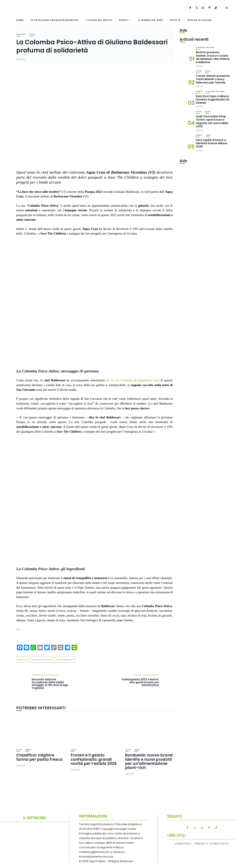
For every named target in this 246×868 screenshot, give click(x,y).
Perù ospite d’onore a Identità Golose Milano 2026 (211, 143)
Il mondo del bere (151, 20)
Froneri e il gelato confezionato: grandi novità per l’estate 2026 (94, 759)
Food (32, 34)
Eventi (123, 20)
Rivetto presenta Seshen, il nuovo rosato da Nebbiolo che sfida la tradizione (213, 57)
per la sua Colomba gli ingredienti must (133, 380)
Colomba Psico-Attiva (42, 659)
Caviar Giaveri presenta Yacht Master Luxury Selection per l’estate (213, 79)
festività (21, 34)
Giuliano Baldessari (65, 659)
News (28, 750)
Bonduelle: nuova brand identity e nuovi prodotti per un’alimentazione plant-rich (149, 761)
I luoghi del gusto (99, 20)
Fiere (208, 135)
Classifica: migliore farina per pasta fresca (39, 757)
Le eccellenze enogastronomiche (54, 20)
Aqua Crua (23, 659)
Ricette (175, 20)
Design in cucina (200, 20)
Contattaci (183, 844)
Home (20, 20)
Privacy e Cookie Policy (212, 844)
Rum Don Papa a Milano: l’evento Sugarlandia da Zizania (213, 99)
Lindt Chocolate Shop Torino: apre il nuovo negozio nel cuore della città (212, 121)
